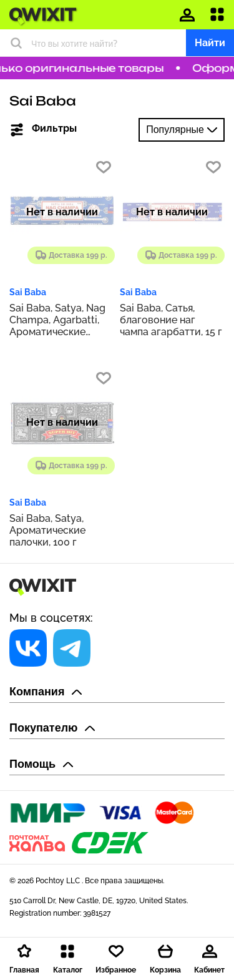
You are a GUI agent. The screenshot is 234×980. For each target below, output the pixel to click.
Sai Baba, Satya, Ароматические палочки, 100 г (47, 530)
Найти (210, 43)
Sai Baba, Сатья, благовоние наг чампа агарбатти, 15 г (171, 320)
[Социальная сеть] (28, 648)
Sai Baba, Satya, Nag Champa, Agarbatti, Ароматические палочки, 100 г (57, 320)
